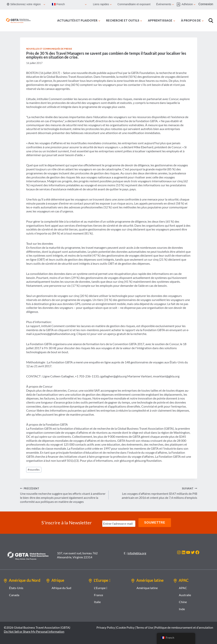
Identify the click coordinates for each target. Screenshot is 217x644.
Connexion (206, 4)
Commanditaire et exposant (134, 4)
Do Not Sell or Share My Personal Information (34, 631)
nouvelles (34, 470)
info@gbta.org (137, 553)
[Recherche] (211, 21)
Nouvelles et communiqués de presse (49, 49)
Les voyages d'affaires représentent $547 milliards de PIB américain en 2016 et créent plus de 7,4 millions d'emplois (154, 493)
